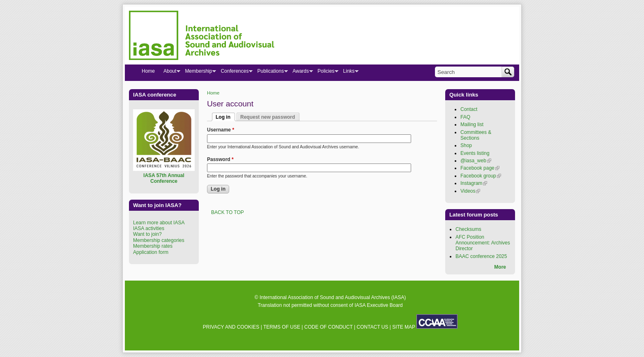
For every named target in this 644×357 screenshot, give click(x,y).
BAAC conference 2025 (481, 256)
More (500, 267)
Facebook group (481, 176)
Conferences (234, 73)
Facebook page (480, 168)
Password (220, 159)
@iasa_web (476, 161)
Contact (469, 109)
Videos (470, 191)
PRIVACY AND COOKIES (231, 327)
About (170, 73)
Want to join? (147, 234)
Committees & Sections (476, 135)
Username (221, 130)
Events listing (475, 153)
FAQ (465, 117)
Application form (151, 252)
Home (213, 93)
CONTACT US (372, 327)
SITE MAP (404, 327)
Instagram (474, 183)
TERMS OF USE (282, 327)
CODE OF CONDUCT (329, 327)
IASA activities (149, 228)
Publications (270, 73)
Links (348, 73)
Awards (300, 73)
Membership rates (153, 246)
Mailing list (472, 124)
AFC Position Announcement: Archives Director (483, 243)
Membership (198, 73)
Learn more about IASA (159, 223)
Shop (466, 145)
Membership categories (159, 240)
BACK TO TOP (228, 212)
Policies (326, 73)
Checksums (468, 229)
